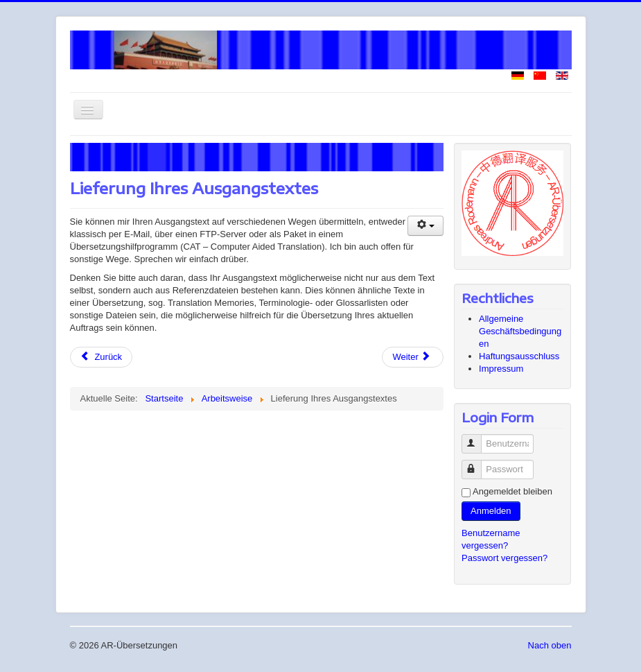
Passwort (478, 464)
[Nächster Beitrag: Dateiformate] (412, 357)
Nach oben (550, 645)
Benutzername (478, 438)
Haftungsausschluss (519, 356)
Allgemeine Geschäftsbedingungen (520, 331)
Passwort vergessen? (504, 558)
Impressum (501, 369)
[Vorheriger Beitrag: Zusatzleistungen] (102, 357)
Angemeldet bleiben (512, 491)
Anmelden (491, 511)
